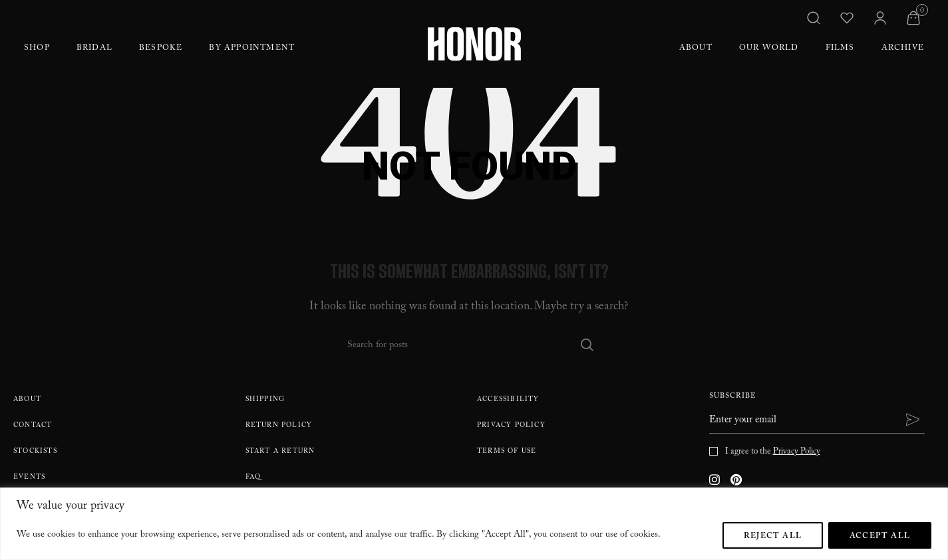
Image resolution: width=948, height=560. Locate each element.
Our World (769, 49)
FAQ (253, 478)
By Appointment (252, 49)
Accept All (880, 537)
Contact (33, 426)
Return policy (279, 426)
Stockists (35, 452)
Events (29, 478)
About (696, 49)
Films (840, 49)
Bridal (94, 49)
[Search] (469, 345)
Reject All (773, 537)
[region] (474, 524)
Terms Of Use (507, 452)
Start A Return (280, 452)
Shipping (265, 400)
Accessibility (508, 400)
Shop (37, 49)
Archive (903, 49)
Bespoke (161, 49)
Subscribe (733, 397)
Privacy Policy (511, 426)
